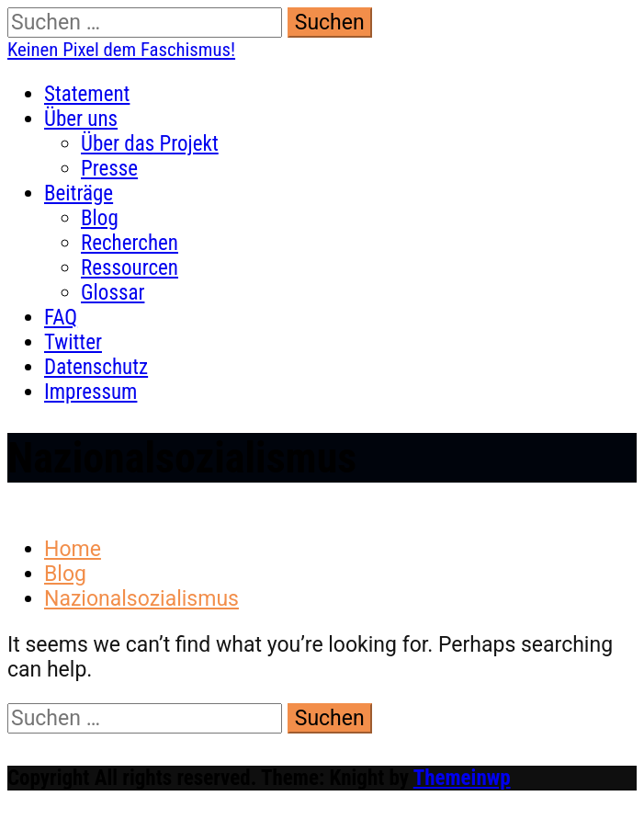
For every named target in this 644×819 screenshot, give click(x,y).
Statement (87, 94)
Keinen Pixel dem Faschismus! (121, 50)
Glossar (113, 293)
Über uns (81, 119)
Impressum (90, 392)
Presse (109, 169)
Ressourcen (130, 268)
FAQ (61, 318)
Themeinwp (462, 778)
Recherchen (130, 243)
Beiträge (79, 193)
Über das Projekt (150, 144)
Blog (100, 218)
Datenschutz (96, 367)
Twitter (73, 342)
